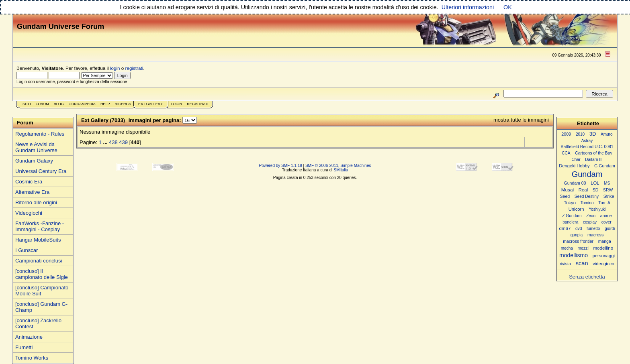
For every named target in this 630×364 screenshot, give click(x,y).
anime (606, 216)
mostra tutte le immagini (521, 120)
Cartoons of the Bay (594, 153)
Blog (59, 104)
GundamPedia (82, 104)
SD (596, 190)
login (115, 68)
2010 (580, 134)
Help (105, 104)
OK (508, 7)
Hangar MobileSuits (38, 240)
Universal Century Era (41, 171)
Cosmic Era (29, 182)
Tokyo (570, 203)
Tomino (587, 203)
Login (176, 104)
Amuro (607, 134)
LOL (595, 183)
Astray (587, 141)
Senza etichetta (587, 277)
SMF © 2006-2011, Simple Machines (338, 166)
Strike (609, 196)
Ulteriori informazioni (468, 7)
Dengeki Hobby (574, 166)
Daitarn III (594, 160)
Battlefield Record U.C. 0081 (587, 147)
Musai (568, 190)
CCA (566, 153)
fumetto (593, 229)
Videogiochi (29, 213)
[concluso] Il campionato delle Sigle (42, 274)
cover (606, 222)
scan (582, 263)
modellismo (574, 255)
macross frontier (578, 241)
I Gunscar (27, 250)
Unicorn (576, 209)
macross (595, 235)
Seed (565, 196)
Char (576, 160)
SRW (608, 190)
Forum (42, 104)
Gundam (587, 174)
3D (593, 134)
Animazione (29, 337)
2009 (566, 134)
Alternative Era (32, 192)
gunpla (577, 235)
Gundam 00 (575, 183)
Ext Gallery (150, 104)
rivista (565, 264)
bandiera (570, 222)
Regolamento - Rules (40, 134)
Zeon (591, 216)
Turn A (604, 203)
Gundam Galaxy (34, 161)
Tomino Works (32, 358)
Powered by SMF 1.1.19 (281, 166)
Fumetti (24, 347)
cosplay (590, 222)
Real (583, 190)
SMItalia (341, 170)
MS (607, 183)
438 (113, 142)
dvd (579, 229)
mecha (567, 248)
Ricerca (123, 104)
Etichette (588, 123)
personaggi (604, 256)
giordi (610, 229)
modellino (603, 248)
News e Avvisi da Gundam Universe (36, 147)
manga (605, 241)
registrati (134, 68)
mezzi (583, 248)
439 (123, 142)
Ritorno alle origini (36, 202)
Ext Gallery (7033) (103, 120)
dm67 (565, 228)
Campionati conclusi (39, 261)
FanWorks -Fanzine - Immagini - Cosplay (40, 226)
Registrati (197, 104)
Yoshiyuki (597, 209)
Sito (27, 104)
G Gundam (605, 166)
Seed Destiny (587, 196)
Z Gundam (572, 216)
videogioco (603, 264)
